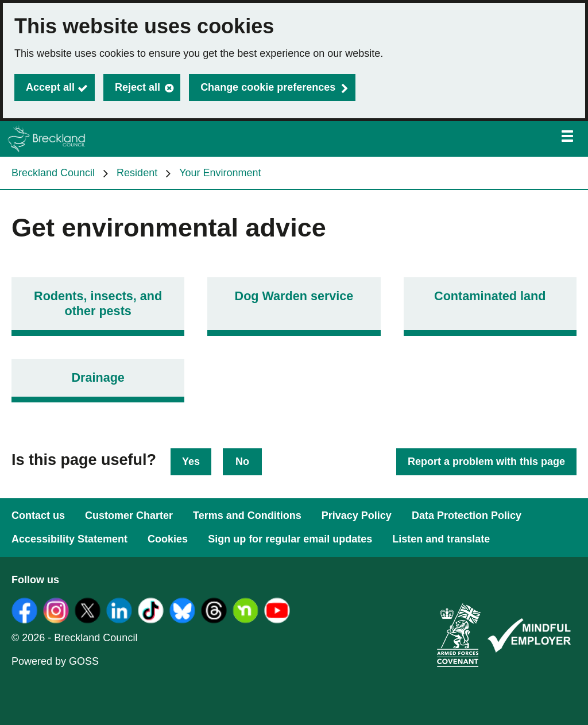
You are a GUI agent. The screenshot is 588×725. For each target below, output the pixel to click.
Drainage (98, 377)
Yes (191, 462)
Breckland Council (53, 173)
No (242, 462)
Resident (137, 173)
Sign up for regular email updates (290, 539)
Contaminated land (490, 296)
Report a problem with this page (486, 462)
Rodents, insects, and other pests (98, 303)
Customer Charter (129, 515)
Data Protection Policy (467, 515)
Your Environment (220, 173)
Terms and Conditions (247, 515)
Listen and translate (441, 539)
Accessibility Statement (69, 539)
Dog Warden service (294, 296)
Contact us (38, 515)
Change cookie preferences (268, 87)
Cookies (168, 539)
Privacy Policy (357, 515)
